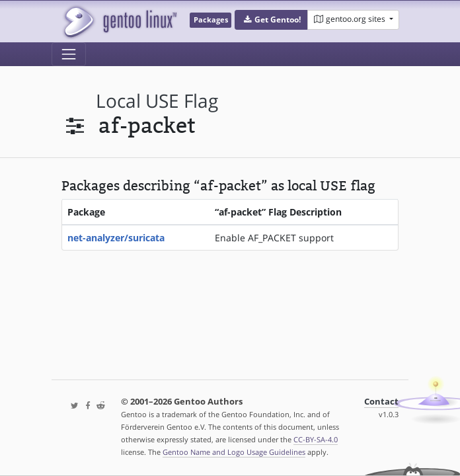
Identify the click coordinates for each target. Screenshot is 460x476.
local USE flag (157, 101)
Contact (381, 402)
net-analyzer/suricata (116, 238)
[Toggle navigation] (69, 54)
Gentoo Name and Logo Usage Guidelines (234, 452)
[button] (271, 20)
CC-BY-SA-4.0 (316, 439)
